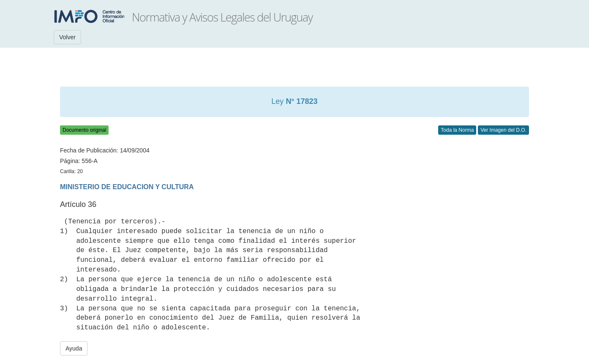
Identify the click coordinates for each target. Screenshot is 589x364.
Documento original (84, 130)
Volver (67, 37)
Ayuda (74, 348)
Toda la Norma (457, 130)
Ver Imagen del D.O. (503, 130)
